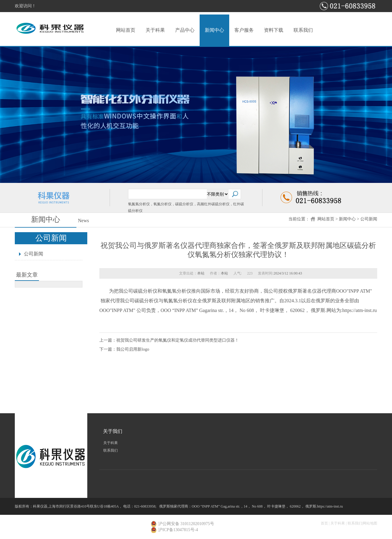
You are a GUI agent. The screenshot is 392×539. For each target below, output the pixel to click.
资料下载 (274, 30)
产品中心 (185, 30)
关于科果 (155, 30)
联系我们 (303, 30)
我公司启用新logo (133, 349)
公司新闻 (369, 219)
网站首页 (126, 30)
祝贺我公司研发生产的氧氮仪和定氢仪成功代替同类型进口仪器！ (178, 340)
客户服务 (244, 30)
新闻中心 (214, 30)
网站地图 (370, 523)
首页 (324, 523)
